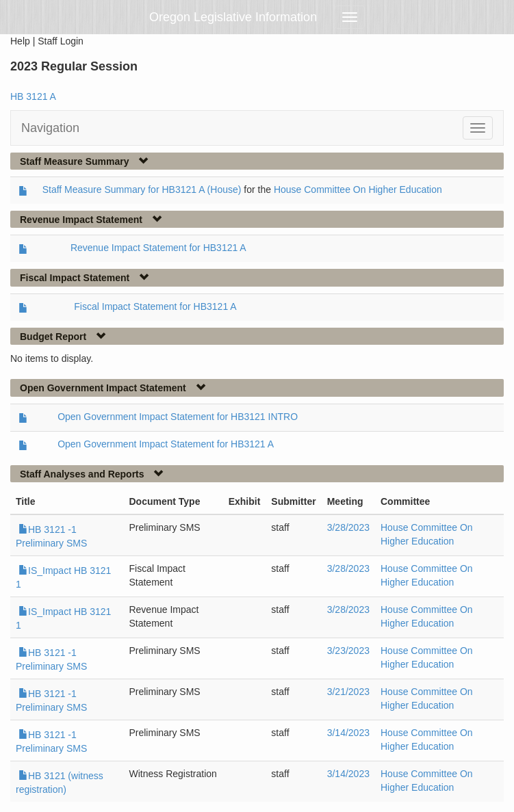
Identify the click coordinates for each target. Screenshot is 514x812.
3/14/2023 (348, 733)
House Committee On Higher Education (358, 189)
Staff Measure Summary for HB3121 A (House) (142, 189)
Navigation (50, 128)
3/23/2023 (348, 651)
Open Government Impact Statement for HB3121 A (166, 444)
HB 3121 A (33, 96)
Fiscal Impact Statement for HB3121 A (155, 306)
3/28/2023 (348, 527)
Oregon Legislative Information (233, 17)
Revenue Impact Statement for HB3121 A (158, 248)
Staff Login (61, 41)
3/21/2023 (348, 692)
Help (20, 41)
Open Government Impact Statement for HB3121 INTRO (178, 417)
